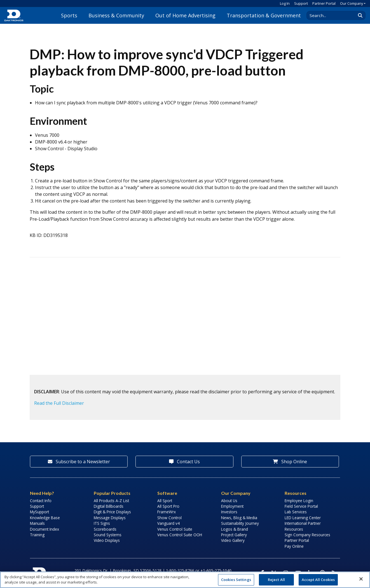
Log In (285, 3)
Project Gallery (234, 535)
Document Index (45, 529)
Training (37, 535)
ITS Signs (102, 523)
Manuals (37, 523)
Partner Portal (324, 3)
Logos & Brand (235, 529)
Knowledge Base (45, 518)
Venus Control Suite (175, 529)
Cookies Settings (236, 580)
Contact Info (41, 501)
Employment (232, 506)
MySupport (39, 512)
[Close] (361, 579)
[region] (185, 580)
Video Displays (107, 540)
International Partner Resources (303, 526)
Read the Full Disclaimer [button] (59, 403)
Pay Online (294, 546)
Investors (229, 512)
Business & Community (116, 15)
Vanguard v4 (168, 523)
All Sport (165, 501)
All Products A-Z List (111, 501)
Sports (69, 15)
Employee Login (299, 501)
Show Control (169, 518)
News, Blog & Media (239, 518)
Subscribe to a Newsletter (79, 462)
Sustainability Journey (240, 523)
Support (301, 3)
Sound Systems (108, 535)
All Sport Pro (168, 506)
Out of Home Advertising (185, 15)
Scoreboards (105, 529)
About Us (229, 501)
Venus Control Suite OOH (180, 535)
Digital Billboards (109, 506)
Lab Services (296, 512)
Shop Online (290, 462)
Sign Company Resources (307, 535)
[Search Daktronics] (334, 15)
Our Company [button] (352, 3)
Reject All (276, 580)
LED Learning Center (303, 518)
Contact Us (184, 462)
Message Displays (110, 518)
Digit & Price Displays (112, 512)
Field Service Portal (301, 506)
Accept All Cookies (318, 580)
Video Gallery (233, 540)
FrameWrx (167, 512)
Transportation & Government (264, 15)
